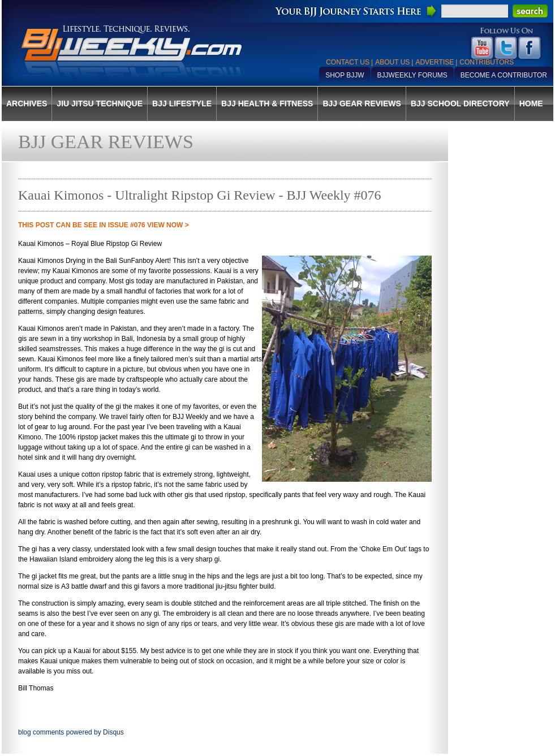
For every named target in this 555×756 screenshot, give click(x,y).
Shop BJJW (345, 75)
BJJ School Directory (460, 103)
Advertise (434, 62)
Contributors (487, 62)
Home (531, 103)
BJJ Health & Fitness (267, 103)
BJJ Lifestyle (182, 103)
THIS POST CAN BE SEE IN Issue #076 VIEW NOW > (104, 225)
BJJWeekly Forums (412, 75)
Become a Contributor (504, 75)
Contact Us (348, 62)
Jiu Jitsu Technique (100, 103)
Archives (27, 103)
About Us (392, 62)
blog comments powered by (71, 732)
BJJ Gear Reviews (362, 103)
